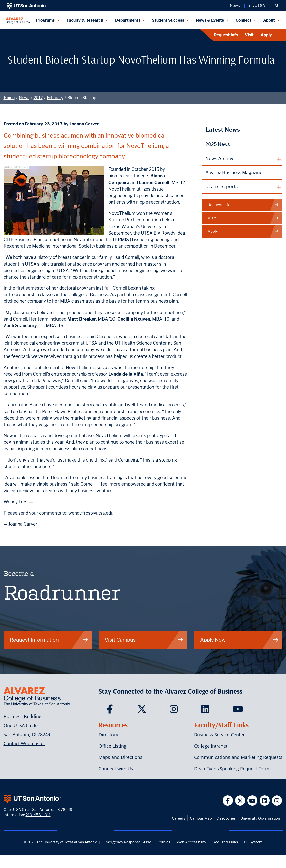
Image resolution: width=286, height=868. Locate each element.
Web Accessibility (191, 842)
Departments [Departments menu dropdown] (128, 20)
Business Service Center (219, 735)
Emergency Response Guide (127, 842)
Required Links (225, 842)
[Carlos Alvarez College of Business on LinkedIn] (207, 711)
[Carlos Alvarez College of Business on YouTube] (238, 711)
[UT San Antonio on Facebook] (228, 801)
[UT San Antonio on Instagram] (277, 801)
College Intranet (211, 746)
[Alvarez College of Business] (18, 20)
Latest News (223, 130)
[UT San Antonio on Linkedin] (265, 801)
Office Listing (112, 746)
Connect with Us (116, 769)
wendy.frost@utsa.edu (91, 513)
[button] (277, 6)
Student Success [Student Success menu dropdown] (168, 20)
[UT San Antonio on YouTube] (252, 801)
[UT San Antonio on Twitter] (240, 801)
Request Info (226, 35)
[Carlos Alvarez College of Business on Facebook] (111, 711)
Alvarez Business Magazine (234, 172)
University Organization (260, 818)
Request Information (49, 640)
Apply (266, 35)
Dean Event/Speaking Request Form (232, 769)
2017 (38, 98)
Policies (164, 842)
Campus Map (201, 818)
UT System (253, 842)
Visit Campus (144, 640)
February (55, 98)
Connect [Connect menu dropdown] (243, 20)
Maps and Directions (121, 757)
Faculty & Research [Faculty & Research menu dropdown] (85, 20)
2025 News (218, 144)
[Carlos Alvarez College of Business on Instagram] (175, 711)
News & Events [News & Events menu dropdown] (210, 20)
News (24, 98)
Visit (249, 35)
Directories (226, 818)
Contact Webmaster (24, 743)
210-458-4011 (38, 815)
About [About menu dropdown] (269, 20)
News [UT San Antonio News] (235, 6)
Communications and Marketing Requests (238, 757)
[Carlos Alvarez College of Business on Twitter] (143, 711)
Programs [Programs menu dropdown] (45, 20)
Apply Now (240, 640)
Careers (178, 818)
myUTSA (257, 6)
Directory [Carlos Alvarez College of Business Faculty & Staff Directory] (108, 735)
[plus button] (242, 159)
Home (9, 98)
